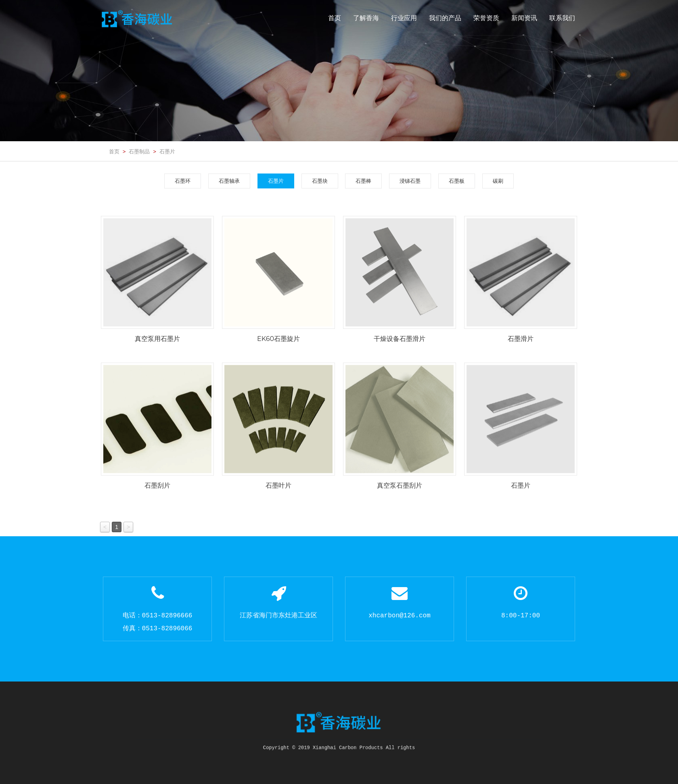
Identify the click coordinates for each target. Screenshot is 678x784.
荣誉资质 (486, 18)
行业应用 (404, 18)
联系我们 (562, 18)
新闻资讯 (524, 18)
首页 (335, 18)
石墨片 (167, 151)
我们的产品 (445, 18)
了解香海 (366, 18)
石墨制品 (139, 151)
